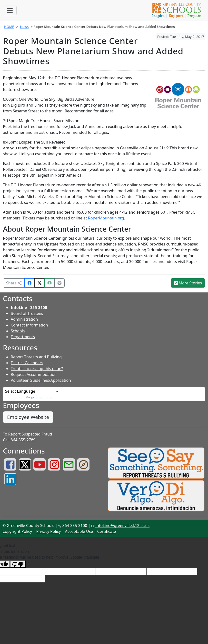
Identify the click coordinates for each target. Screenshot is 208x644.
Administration (24, 319)
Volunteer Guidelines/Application (41, 380)
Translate (39, 397)
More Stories (188, 283)
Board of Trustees (27, 313)
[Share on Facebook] (30, 283)
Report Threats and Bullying (36, 357)
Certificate (107, 531)
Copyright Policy (17, 531)
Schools (18, 331)
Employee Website (28, 417)
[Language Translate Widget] (32, 391)
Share (14, 283)
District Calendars (27, 363)
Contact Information (29, 325)
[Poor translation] (18, 564)
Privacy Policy (48, 531)
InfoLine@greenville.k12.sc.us (123, 526)
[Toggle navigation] (10, 10)
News (24, 27)
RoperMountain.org (106, 218)
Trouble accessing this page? (37, 369)
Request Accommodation (34, 374)
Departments (23, 337)
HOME (9, 27)
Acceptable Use (79, 531)
